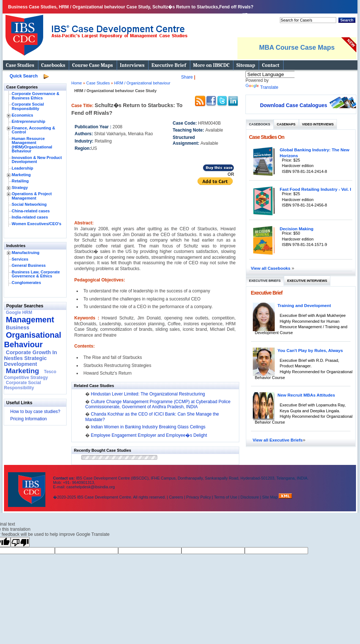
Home (77, 83)
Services (20, 259)
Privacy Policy (198, 497)
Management (30, 320)
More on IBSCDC (211, 65)
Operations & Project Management (32, 196)
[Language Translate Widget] (280, 74)
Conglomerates (26, 283)
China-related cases (31, 211)
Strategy (20, 187)
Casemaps (286, 124)
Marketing (21, 175)
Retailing (20, 181)
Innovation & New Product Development (37, 160)
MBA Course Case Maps (297, 48)
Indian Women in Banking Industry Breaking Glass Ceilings (148, 427)
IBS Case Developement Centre (27, 485)
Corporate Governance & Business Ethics (35, 96)
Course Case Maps (92, 65)
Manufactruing (26, 253)
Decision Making (297, 229)
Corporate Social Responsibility (28, 106)
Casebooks (53, 65)
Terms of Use (226, 497)
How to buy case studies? (35, 412)
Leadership (22, 168)
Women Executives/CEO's (37, 224)
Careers (176, 497)
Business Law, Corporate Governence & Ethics (36, 274)
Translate (262, 87)
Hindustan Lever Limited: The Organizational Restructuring (148, 394)
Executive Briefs (265, 281)
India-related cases (30, 217)
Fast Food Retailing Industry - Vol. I (316, 189)
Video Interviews (318, 124)
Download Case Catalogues (294, 105)
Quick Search (24, 76)
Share (187, 77)
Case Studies (20, 65)
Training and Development (304, 305)
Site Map (271, 497)
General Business (29, 265)
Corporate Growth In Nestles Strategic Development (31, 358)
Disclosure (250, 497)
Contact (271, 65)
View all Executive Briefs (278, 440)
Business (18, 327)
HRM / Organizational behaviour (142, 83)
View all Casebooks (271, 268)
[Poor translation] (20, 542)
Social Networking (29, 204)
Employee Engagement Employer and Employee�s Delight (149, 435)
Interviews (132, 65)
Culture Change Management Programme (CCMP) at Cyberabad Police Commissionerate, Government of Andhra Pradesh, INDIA (158, 404)
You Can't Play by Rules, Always (310, 350)
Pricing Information (29, 419)
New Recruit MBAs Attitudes (306, 395)
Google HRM (19, 312)
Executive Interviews (307, 281)
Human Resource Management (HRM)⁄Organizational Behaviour (32, 145)
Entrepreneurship (29, 121)
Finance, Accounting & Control (33, 130)
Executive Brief (169, 65)
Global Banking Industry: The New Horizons (315, 153)
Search (347, 20)
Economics (22, 115)
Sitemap (246, 65)
